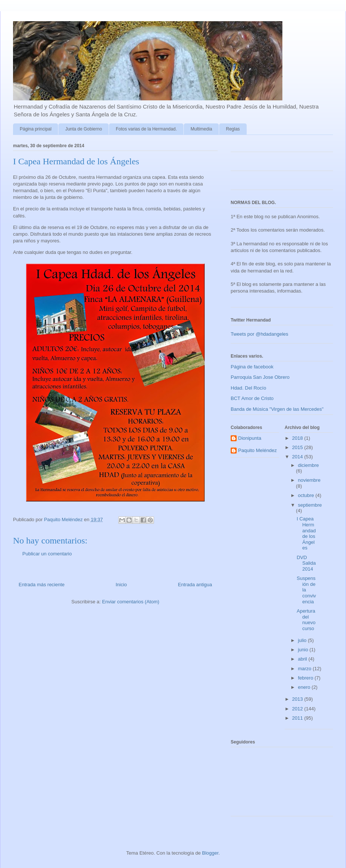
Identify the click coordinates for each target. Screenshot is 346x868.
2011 (298, 718)
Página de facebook (252, 367)
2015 (298, 447)
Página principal (36, 129)
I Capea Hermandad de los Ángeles (306, 533)
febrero (306, 678)
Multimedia (201, 129)
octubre (307, 495)
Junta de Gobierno (84, 129)
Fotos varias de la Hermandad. (146, 129)
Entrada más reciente (42, 585)
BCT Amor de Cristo (252, 398)
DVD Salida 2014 (306, 563)
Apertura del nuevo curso (306, 620)
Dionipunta (250, 438)
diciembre (308, 465)
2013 (298, 699)
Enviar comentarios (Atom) (131, 602)
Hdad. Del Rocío (248, 388)
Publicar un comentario (47, 554)
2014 (298, 457)
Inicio (121, 585)
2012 (298, 709)
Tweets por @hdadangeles (259, 334)
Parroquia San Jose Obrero (260, 377)
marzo (305, 669)
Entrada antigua (195, 585)
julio (303, 640)
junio (304, 650)
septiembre (310, 505)
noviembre (309, 480)
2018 (298, 438)
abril (303, 659)
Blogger (210, 853)
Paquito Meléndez (257, 450)
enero (305, 687)
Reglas (233, 129)
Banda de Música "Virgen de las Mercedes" (277, 409)
